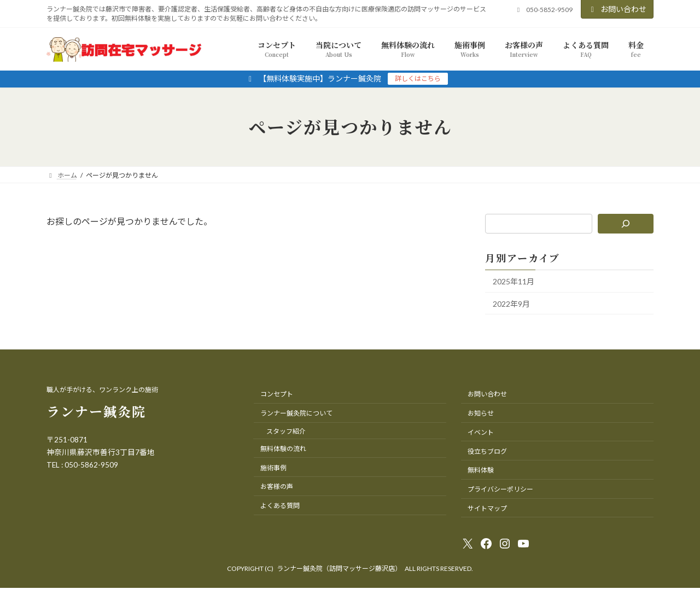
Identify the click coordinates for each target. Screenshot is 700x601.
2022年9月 (511, 303)
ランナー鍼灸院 (96, 411)
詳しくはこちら (418, 78)
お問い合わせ (617, 9)
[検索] (626, 224)
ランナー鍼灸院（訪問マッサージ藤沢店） (339, 568)
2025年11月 (514, 281)
